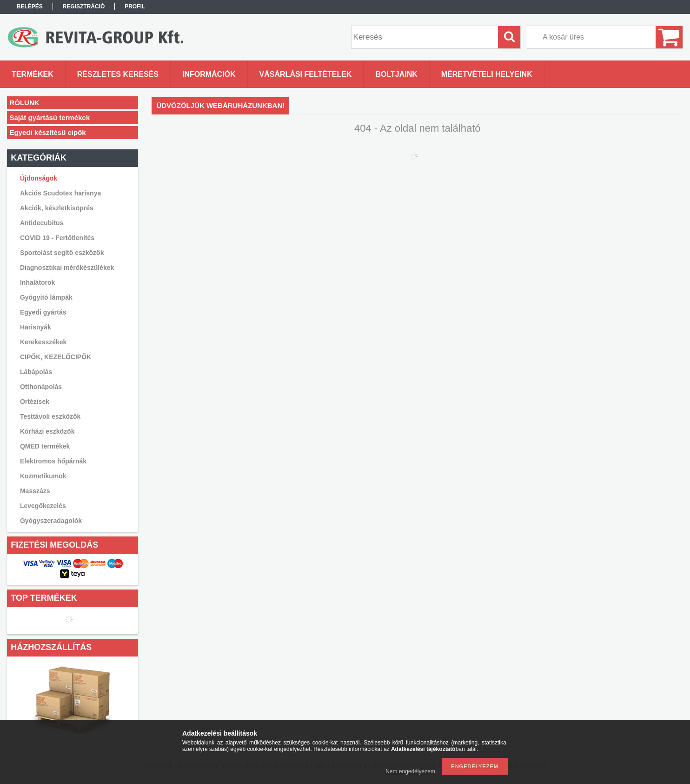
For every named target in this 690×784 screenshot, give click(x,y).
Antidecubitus (42, 223)
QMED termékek (45, 446)
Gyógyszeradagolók (51, 521)
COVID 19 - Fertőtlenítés (57, 238)
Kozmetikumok (43, 476)
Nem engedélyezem (410, 771)
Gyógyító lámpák (46, 297)
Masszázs (35, 491)
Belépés (30, 7)
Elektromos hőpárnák (53, 461)
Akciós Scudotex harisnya (60, 193)
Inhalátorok (37, 282)
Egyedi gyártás (43, 312)
